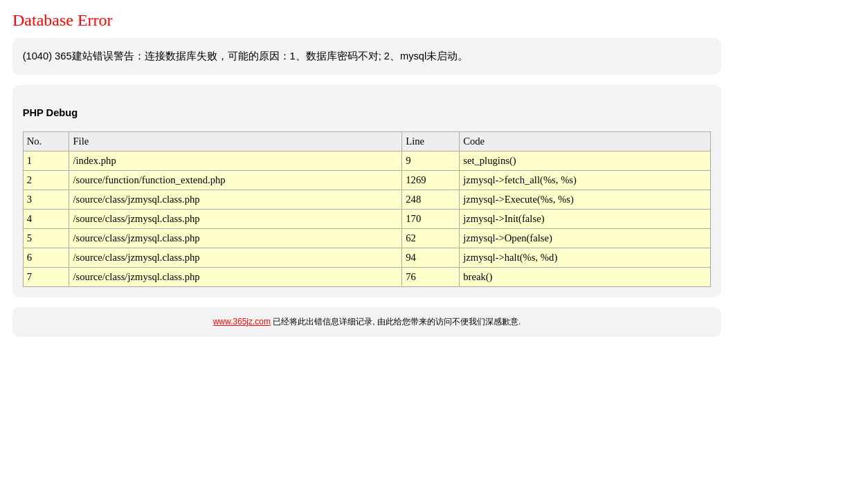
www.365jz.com (242, 322)
